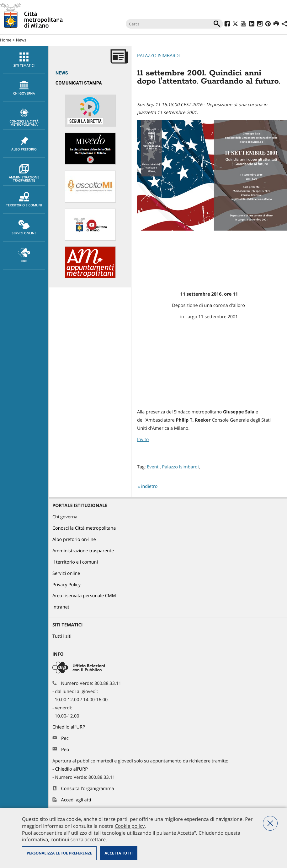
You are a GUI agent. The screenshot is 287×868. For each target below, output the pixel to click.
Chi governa (65, 517)
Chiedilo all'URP (69, 727)
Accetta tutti (118, 853)
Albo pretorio (24, 144)
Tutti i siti (62, 636)
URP (24, 256)
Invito (143, 440)
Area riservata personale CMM (84, 596)
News (21, 40)
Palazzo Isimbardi (158, 56)
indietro (149, 486)
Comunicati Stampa (79, 83)
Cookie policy (130, 826)
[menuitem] (24, 60)
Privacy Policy (66, 585)
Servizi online (24, 228)
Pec (65, 738)
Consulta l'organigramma (88, 789)
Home (6, 40)
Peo (65, 750)
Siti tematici (24, 60)
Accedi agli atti (76, 800)
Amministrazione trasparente (24, 173)
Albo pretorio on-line (74, 540)
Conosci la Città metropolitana (24, 117)
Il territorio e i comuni (75, 562)
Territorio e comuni (24, 200)
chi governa (24, 88)
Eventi (153, 467)
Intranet (61, 607)
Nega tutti (270, 823)
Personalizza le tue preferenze (59, 853)
